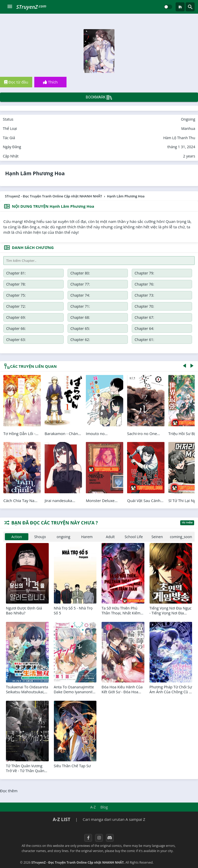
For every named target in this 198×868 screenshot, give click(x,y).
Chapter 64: (64, 317)
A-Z (93, 807)
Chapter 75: (112, 284)
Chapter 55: (112, 340)
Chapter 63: (112, 317)
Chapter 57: (16, 340)
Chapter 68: (64, 306)
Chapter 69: (16, 306)
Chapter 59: (112, 328)
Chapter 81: (16, 273)
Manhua (188, 128)
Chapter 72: (64, 295)
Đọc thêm (9, 791)
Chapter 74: (160, 284)
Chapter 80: (64, 273)
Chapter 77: (16, 284)
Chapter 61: (16, 328)
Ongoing (188, 119)
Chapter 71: (112, 295)
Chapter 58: (160, 328)
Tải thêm (187, 523)
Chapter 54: (160, 340)
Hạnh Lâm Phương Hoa (35, 173)
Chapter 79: (112, 273)
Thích (50, 82)
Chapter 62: (160, 317)
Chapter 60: (64, 328)
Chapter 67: (112, 306)
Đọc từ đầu (16, 82)
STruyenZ (31, 7)
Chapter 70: (160, 295)
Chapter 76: (64, 284)
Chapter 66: (160, 306)
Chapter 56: (64, 340)
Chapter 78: (160, 273)
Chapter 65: (16, 317)
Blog (104, 807)
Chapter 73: (16, 295)
